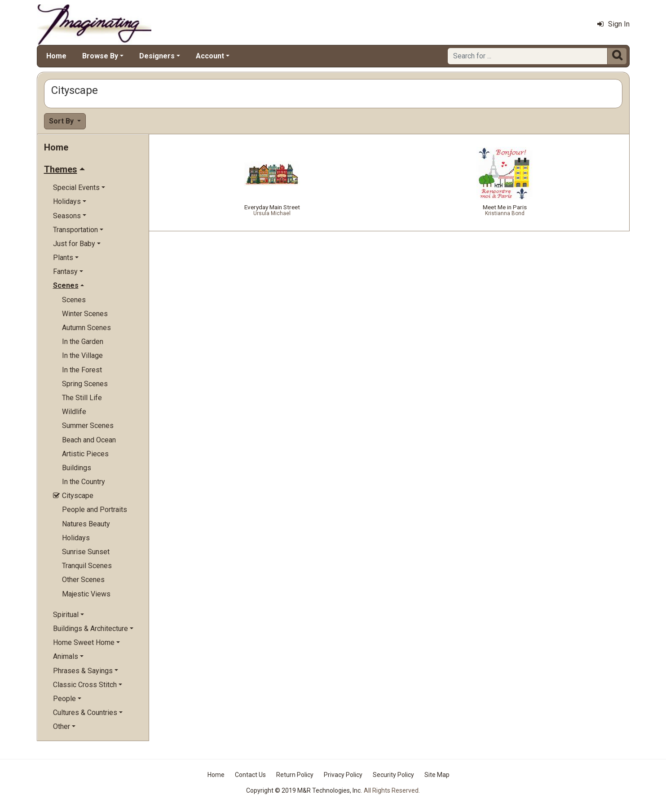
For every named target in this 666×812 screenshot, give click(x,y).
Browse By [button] (100, 56)
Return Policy (295, 775)
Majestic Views (86, 594)
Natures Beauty (86, 524)
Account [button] (210, 56)
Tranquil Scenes (87, 566)
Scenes (74, 300)
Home (56, 56)
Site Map (437, 775)
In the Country (84, 482)
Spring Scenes (85, 384)
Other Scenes (83, 580)
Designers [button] (157, 56)
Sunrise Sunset (86, 552)
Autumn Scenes (86, 328)
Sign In (613, 24)
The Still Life (82, 398)
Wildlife (74, 412)
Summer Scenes (88, 426)
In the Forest (82, 370)
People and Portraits (95, 510)
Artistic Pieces (85, 454)
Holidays (76, 538)
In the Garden (83, 342)
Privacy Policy (343, 775)
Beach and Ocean (89, 440)
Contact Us (250, 775)
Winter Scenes (85, 314)
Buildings (77, 468)
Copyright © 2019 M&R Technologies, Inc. (304, 790)
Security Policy (393, 775)
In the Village (82, 355)
